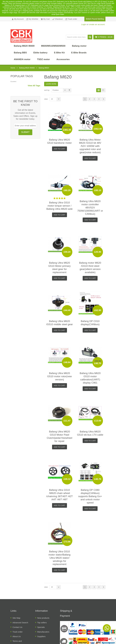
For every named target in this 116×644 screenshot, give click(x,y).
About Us (17, 636)
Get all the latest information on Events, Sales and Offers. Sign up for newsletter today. (25, 115)
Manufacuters (43, 632)
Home (13, 68)
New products (43, 618)
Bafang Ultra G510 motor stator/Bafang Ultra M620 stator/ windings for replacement (60, 558)
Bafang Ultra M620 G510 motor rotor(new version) (59, 376)
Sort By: (47, 90)
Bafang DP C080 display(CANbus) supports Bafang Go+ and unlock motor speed (90, 496)
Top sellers (42, 623)
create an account (97, 24)
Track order (18, 632)
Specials (41, 627)
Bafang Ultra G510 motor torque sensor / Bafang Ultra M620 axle (60, 206)
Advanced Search (20, 623)
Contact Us (17, 627)
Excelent (13, 81)
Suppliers (41, 636)
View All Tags (34, 86)
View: (46, 99)
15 (56, 99)
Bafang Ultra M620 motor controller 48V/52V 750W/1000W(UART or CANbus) (90, 208)
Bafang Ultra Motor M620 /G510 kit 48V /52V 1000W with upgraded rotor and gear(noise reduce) (90, 146)
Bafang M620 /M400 (27, 68)
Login (84, 24)
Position (60, 90)
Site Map (16, 618)
